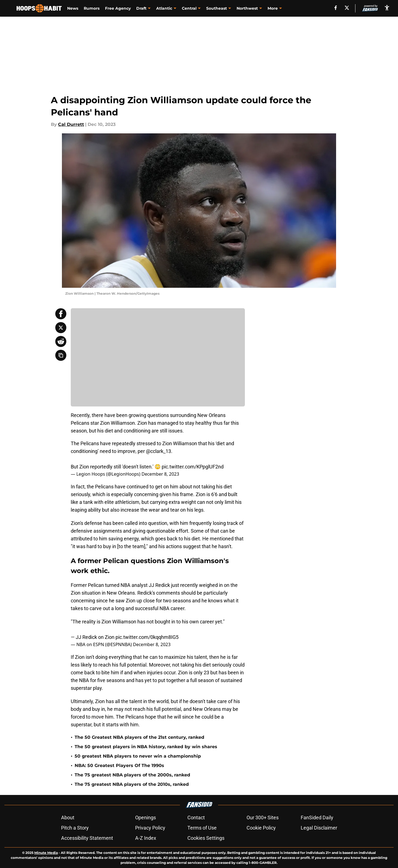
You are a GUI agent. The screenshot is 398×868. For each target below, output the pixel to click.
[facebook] (336, 8)
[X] (347, 8)
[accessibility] (387, 8)
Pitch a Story (75, 828)
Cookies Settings (206, 838)
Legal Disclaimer (319, 828)
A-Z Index (146, 838)
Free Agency (118, 8)
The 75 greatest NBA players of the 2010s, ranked (132, 784)
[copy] (61, 355)
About (68, 818)
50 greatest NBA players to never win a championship (138, 756)
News (73, 8)
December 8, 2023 (160, 474)
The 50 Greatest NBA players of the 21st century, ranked (139, 737)
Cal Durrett (71, 124)
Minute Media (46, 853)
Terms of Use (202, 828)
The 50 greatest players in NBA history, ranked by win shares (146, 747)
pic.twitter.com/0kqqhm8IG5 (147, 637)
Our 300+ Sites (263, 818)
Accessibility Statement (87, 838)
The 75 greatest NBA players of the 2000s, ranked (132, 775)
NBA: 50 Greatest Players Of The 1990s (119, 765)
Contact (196, 818)
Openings (146, 818)
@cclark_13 (159, 451)
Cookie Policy (261, 828)
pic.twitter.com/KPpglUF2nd (193, 467)
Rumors (92, 8)
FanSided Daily (317, 818)
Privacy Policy (150, 828)
